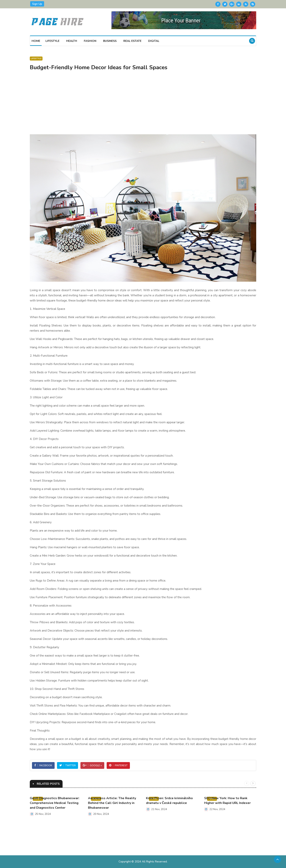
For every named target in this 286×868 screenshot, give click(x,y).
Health (72, 41)
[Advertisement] (143, 105)
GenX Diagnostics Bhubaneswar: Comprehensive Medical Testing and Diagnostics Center (55, 803)
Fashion (90, 41)
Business (110, 41)
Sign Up (37, 4)
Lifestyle (52, 41)
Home (36, 41)
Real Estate (132, 41)
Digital (154, 41)
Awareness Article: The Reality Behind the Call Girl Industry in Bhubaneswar (112, 803)
